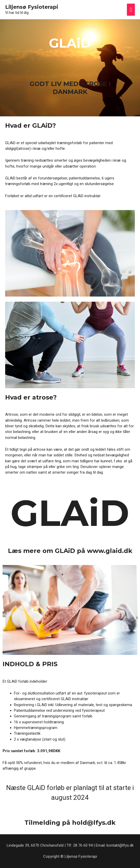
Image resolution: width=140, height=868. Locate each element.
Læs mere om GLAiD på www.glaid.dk (70, 551)
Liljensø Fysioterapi (32, 7)
